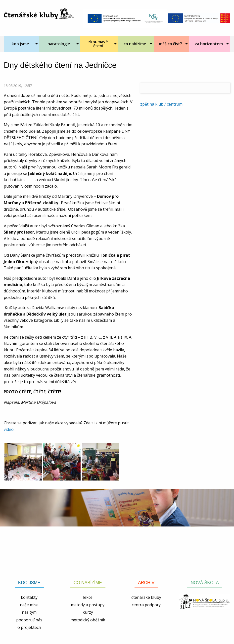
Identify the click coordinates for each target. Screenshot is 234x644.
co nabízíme (135, 44)
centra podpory (146, 605)
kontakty (29, 597)
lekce (88, 597)
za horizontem (209, 44)
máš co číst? (170, 44)
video (9, 429)
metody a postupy (88, 605)
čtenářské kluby (146, 597)
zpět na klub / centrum (161, 104)
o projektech (29, 627)
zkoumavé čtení (98, 44)
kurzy (88, 612)
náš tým (29, 612)
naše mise (29, 605)
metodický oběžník (88, 620)
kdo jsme (20, 44)
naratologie (59, 44)
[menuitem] (22, 44)
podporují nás (29, 620)
